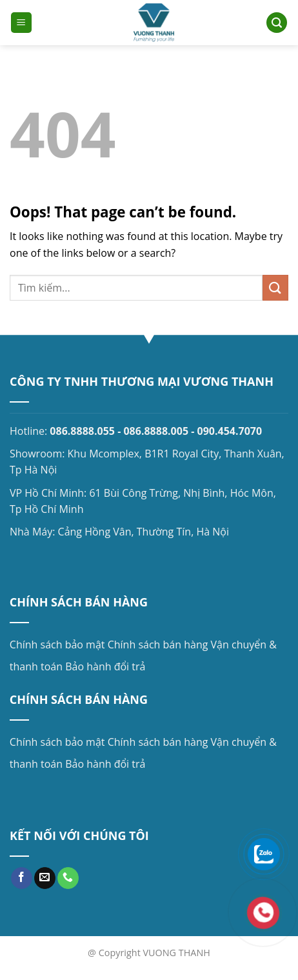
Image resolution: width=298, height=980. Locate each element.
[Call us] (68, 878)
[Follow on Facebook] (22, 878)
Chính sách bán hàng (158, 645)
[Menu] (21, 23)
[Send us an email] (45, 878)
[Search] (277, 23)
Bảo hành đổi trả (105, 666)
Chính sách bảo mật (57, 645)
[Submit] (275, 287)
